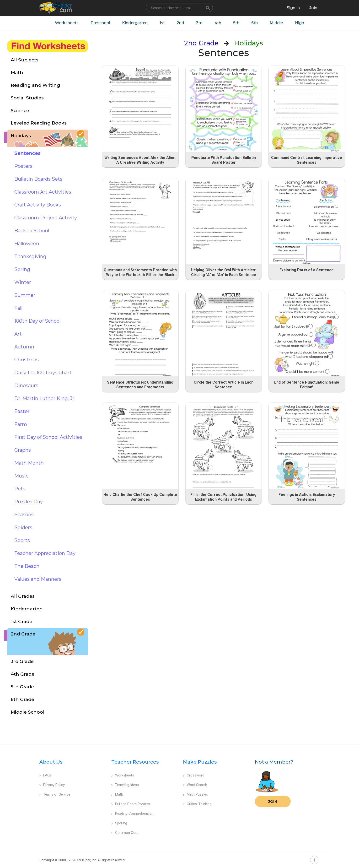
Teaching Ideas (125, 785)
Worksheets (67, 23)
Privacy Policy (52, 785)
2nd (180, 23)
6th (255, 23)
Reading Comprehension (132, 814)
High (300, 23)
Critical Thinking (197, 804)
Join (273, 801)
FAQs (46, 775)
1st (162, 23)
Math (117, 794)
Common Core (125, 833)
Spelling (119, 823)
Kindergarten (135, 23)
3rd (199, 23)
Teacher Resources (135, 762)
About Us (51, 762)
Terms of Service (55, 794)
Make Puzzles (200, 762)
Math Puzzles (196, 794)
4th (218, 23)
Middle (276, 23)
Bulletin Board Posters (131, 804)
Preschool (100, 23)
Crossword (194, 775)
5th (236, 23)
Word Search (195, 785)
